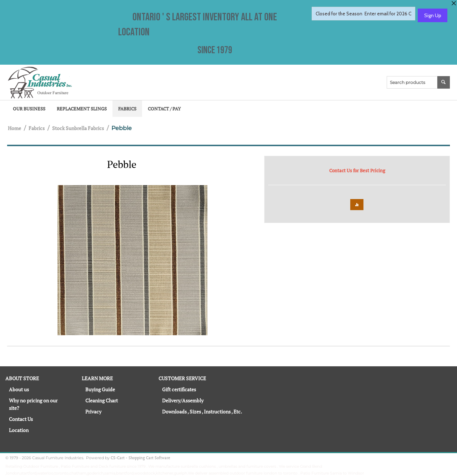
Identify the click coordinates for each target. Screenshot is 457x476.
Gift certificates (179, 389)
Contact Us (21, 419)
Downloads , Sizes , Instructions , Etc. (202, 411)
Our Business (29, 109)
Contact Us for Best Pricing (357, 170)
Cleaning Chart (102, 400)
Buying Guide (100, 389)
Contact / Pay (164, 109)
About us (19, 389)
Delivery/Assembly (183, 400)
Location (19, 430)
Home (14, 128)
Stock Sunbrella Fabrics (78, 128)
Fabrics (127, 109)
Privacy (93, 411)
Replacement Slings (82, 109)
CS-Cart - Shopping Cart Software (140, 458)
